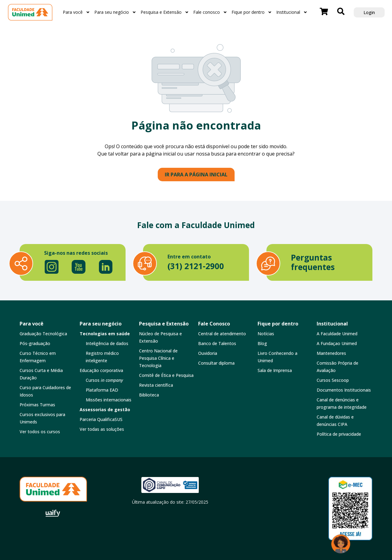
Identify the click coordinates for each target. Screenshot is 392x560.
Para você (76, 12)
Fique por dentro (252, 12)
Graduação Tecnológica (43, 334)
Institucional (292, 12)
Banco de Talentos (217, 343)
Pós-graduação (35, 343)
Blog (262, 343)
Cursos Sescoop (333, 380)
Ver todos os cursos (40, 432)
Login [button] (369, 12)
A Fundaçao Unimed (337, 343)
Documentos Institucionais (344, 390)
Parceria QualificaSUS (101, 419)
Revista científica (156, 385)
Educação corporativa (101, 370)
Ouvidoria (208, 353)
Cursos (104, 380)
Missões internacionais (109, 400)
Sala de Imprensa (275, 370)
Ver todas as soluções (102, 429)
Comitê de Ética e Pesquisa (166, 375)
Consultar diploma (216, 363)
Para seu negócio (115, 12)
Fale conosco (210, 12)
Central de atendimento (222, 334)
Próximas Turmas (37, 405)
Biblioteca (149, 395)
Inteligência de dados (107, 343)
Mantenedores (331, 353)
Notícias (266, 334)
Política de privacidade (339, 434)
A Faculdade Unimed (337, 334)
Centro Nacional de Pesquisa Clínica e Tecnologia (158, 358)
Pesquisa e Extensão (165, 12)
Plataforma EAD (102, 390)
